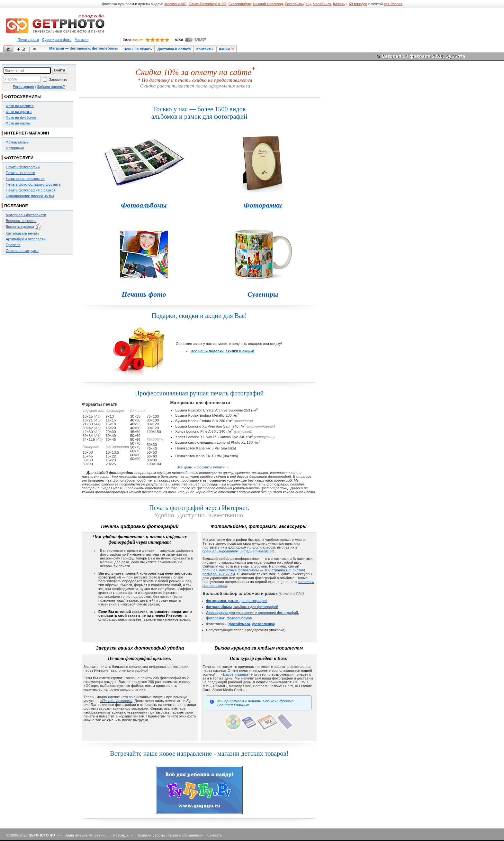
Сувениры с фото (57, 40)
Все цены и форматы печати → (203, 467)
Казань (339, 4)
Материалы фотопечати (26, 215)
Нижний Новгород (268, 4)
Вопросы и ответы (21, 221)
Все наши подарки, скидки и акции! (222, 351)
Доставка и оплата (174, 49)
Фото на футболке (21, 117)
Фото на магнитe (20, 106)
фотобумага (239, 624)
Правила (13, 245)
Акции (225, 49)
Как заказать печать (22, 233)
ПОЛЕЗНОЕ (16, 206)
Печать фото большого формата (33, 184)
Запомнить (58, 79)
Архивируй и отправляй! (26, 239)
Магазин (81, 40)
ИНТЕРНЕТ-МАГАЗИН (27, 133)
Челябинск (322, 4)
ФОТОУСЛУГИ (19, 158)
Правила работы (151, 835)
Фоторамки (15, 148)
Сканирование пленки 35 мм (30, 196)
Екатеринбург (240, 4)
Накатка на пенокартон (25, 179)
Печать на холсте (20, 173)
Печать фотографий (23, 167)
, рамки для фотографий (237, 601)
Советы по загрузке (22, 251)
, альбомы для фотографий (242, 607)
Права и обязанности (186, 835)
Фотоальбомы (18, 142)
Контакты (205, 49)
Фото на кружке (19, 112)
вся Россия (393, 4)
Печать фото (28, 40)
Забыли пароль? (51, 87)
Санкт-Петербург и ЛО (207, 4)
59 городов (358, 4)
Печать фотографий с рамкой (31, 190)
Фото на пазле (18, 123)
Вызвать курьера (20, 226)
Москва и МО (175, 4)
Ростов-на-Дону (298, 4)
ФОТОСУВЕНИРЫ (23, 97)
